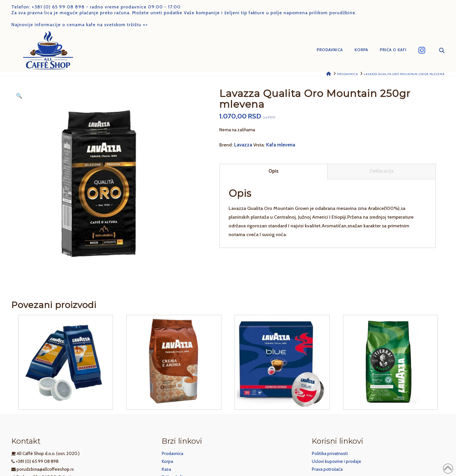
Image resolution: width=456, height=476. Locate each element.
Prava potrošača (327, 469)
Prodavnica (172, 454)
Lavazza (243, 145)
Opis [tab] (274, 171)
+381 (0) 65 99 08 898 (58, 7)
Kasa (166, 469)
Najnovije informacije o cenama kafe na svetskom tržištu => (80, 25)
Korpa (167, 461)
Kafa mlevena (281, 145)
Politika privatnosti (330, 454)
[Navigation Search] (438, 50)
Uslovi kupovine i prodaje (336, 461)
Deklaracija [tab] (382, 171)
